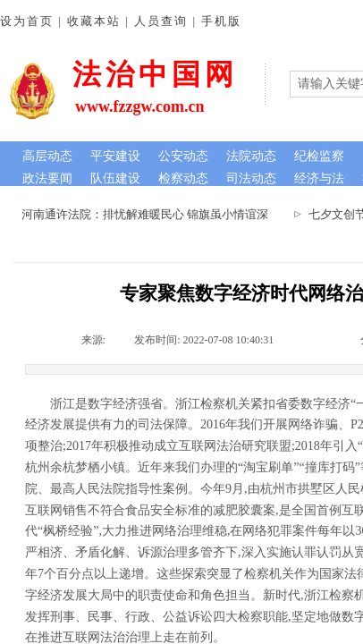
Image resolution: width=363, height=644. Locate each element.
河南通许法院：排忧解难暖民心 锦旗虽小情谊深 (148, 214)
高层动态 (47, 156)
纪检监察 (319, 156)
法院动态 (251, 156)
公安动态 (183, 156)
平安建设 (115, 156)
